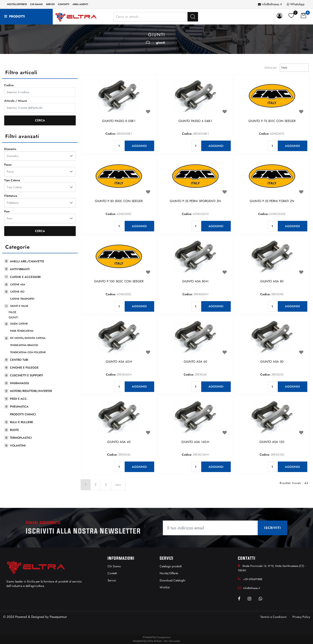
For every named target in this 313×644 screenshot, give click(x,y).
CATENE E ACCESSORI (25, 277)
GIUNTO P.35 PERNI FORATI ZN (272, 201)
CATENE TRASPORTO (22, 299)
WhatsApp (297, 4)
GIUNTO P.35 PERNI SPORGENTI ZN (195, 201)
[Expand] (6, 261)
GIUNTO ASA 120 (272, 442)
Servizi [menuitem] (50, 4)
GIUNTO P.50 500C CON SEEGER (119, 201)
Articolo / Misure (16, 101)
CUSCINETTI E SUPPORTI (26, 375)
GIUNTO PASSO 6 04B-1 (195, 121)
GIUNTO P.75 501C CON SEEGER (272, 121)
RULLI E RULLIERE (22, 422)
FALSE (13, 312)
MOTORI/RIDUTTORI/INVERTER (31, 391)
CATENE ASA (18, 284)
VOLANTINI (18, 445)
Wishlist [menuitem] (165, 587)
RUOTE (14, 430)
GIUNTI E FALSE (148, 42)
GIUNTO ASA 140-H (195, 442)
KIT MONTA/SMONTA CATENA (28, 338)
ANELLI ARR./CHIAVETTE (27, 261)
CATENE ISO (17, 292)
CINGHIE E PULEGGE (24, 368)
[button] (193, 17)
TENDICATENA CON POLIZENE (28, 352)
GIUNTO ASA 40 (119, 442)
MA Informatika (172, 641)
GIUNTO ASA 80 (272, 282)
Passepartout (58, 617)
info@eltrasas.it (272, 4)
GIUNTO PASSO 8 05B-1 (119, 121)
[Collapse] (6, 276)
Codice (9, 85)
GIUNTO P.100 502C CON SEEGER (119, 282)
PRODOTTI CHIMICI (23, 414)
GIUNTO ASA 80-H (195, 282)
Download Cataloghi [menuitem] (173, 580)
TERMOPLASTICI (21, 438)
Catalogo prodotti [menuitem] (171, 566)
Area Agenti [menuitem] (80, 4)
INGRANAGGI (20, 383)
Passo (8, 165)
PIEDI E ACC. (19, 399)
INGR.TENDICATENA (22, 331)
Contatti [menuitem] (64, 4)
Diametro (10, 149)
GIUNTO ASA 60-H (119, 362)
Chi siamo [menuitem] (36, 4)
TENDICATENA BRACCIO (24, 345)
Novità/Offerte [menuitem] (17, 4)
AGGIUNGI (139, 146)
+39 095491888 (253, 579)
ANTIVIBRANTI (20, 269)
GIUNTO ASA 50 (272, 362)
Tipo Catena (12, 180)
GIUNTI (161, 43)
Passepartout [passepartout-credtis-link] (163, 637)
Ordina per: (271, 68)
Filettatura (11, 196)
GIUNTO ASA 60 (195, 362)
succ (118, 484)
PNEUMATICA (19, 407)
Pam (7, 211)
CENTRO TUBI (19, 360)
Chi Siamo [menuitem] (114, 566)
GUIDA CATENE (19, 324)
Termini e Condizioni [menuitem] (273, 617)
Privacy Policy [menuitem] (301, 617)
